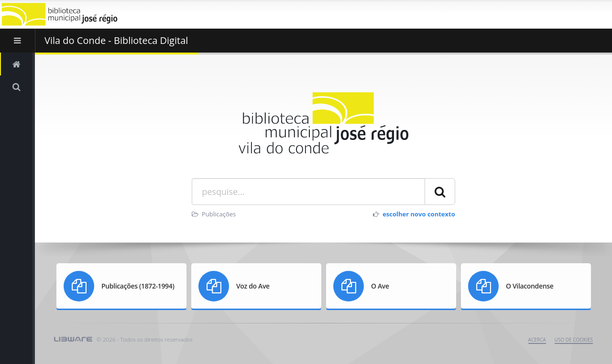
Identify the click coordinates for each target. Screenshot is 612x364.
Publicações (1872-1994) (138, 286)
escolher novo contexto (419, 214)
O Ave (380, 286)
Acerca (537, 340)
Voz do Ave (253, 286)
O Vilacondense (530, 286)
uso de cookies (574, 340)
